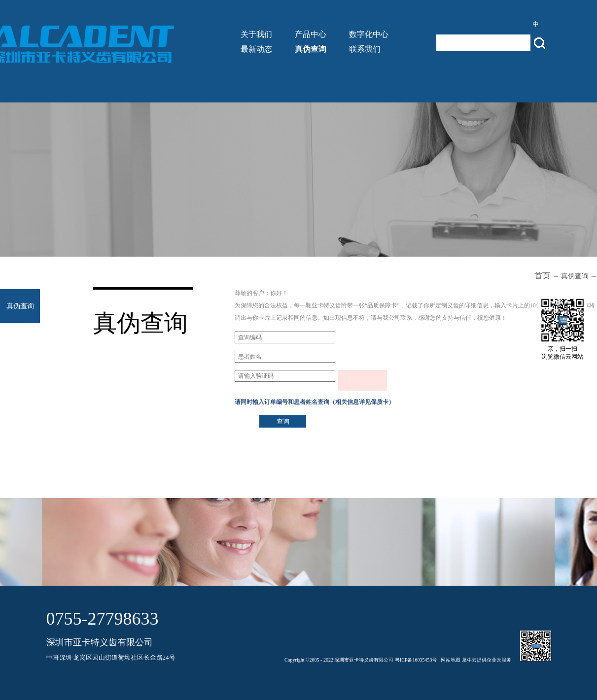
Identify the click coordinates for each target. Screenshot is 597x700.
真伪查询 (575, 276)
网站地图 (449, 660)
